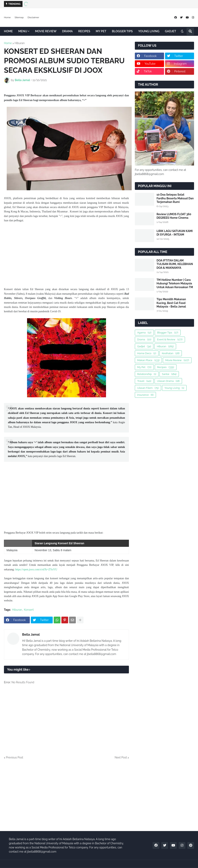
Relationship (147, 374)
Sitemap (19, 17)
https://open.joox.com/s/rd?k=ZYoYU (36, 569)
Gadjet (144, 346)
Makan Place (148, 360)
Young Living (174, 388)
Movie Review (177, 360)
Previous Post (15, 757)
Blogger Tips (168, 333)
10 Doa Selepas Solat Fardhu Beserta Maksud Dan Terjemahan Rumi (175, 198)
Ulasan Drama (168, 381)
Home (7, 17)
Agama (144, 333)
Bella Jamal (31, 635)
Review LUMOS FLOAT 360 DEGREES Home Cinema (174, 216)
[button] (182, 31)
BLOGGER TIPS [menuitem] (122, 31)
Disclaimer (33, 17)
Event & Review (170, 339)
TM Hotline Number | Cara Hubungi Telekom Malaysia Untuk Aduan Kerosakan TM (175, 283)
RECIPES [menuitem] (84, 31)
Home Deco (147, 353)
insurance (145, 395)
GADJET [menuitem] (170, 31)
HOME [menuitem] (8, 31)
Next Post (121, 757)
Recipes (166, 367)
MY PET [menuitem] (101, 31)
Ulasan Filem (148, 388)
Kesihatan (171, 353)
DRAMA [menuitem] (67, 31)
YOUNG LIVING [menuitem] (149, 31)
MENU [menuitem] (23, 31)
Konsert (29, 610)
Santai (169, 374)
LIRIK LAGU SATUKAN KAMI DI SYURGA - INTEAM (175, 233)
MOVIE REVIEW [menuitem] (46, 31)
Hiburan (20, 43)
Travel (144, 381)
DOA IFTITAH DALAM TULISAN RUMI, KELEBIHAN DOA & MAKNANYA (175, 264)
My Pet (144, 367)
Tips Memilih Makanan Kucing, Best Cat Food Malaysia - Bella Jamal (171, 303)
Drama (144, 339)
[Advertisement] (66, 255)
